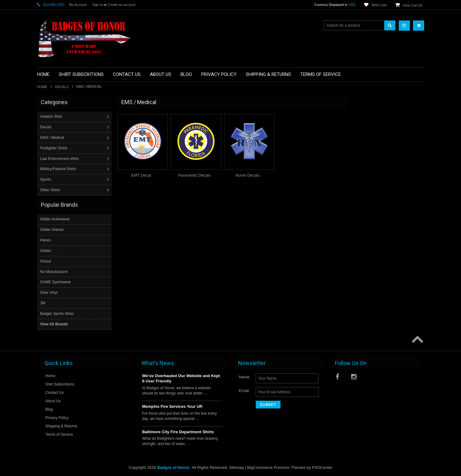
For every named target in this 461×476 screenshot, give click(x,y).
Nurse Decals (247, 175)
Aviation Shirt (52, 117)
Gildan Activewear (55, 219)
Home (42, 87)
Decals (62, 87)
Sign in (98, 5)
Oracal (46, 261)
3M (43, 303)
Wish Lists (379, 5)
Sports (46, 179)
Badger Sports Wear (57, 313)
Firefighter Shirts (54, 148)
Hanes (46, 240)
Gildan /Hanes (52, 229)
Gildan (46, 250)
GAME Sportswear (56, 282)
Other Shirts (51, 190)
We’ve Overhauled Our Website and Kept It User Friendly (181, 378)
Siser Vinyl (49, 292)
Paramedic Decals (194, 175)
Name (244, 377)
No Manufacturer (54, 271)
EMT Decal (141, 175)
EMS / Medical (53, 138)
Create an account (121, 5)
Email (244, 390)
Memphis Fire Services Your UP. (173, 406)
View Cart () (413, 5)
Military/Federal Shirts (59, 169)
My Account (78, 5)
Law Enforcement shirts (60, 159)
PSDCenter (322, 467)
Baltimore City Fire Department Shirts (178, 432)
